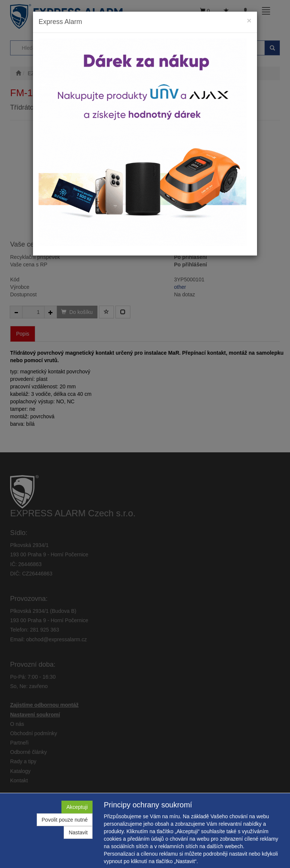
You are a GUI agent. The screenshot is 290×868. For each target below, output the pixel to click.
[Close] (249, 20)
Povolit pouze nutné (65, 820)
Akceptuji (77, 807)
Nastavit (78, 832)
